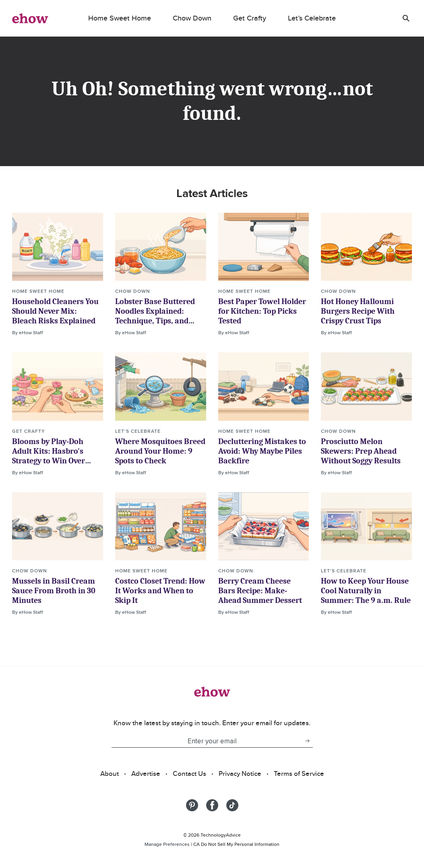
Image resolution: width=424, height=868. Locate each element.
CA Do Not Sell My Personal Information (236, 844)
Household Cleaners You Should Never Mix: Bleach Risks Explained (55, 311)
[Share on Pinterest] (192, 805)
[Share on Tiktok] (232, 805)
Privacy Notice (240, 773)
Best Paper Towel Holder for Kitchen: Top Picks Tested (262, 311)
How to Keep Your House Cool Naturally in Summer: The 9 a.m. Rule (366, 591)
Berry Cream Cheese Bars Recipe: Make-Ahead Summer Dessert (260, 591)
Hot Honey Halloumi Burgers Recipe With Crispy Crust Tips (358, 311)
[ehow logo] (30, 18)
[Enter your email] (207, 741)
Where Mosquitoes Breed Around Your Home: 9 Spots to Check (160, 451)
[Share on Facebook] (212, 805)
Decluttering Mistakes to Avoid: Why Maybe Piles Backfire (262, 451)
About (110, 773)
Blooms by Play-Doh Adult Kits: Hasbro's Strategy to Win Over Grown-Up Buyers (49, 456)
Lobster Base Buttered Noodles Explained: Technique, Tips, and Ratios (155, 316)
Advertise (146, 773)
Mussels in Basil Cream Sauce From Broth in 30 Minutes (54, 591)
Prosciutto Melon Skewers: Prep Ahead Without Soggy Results (361, 451)
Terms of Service (299, 773)
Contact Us (189, 773)
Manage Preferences (167, 844)
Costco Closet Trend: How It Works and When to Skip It (160, 591)
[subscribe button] (307, 741)
